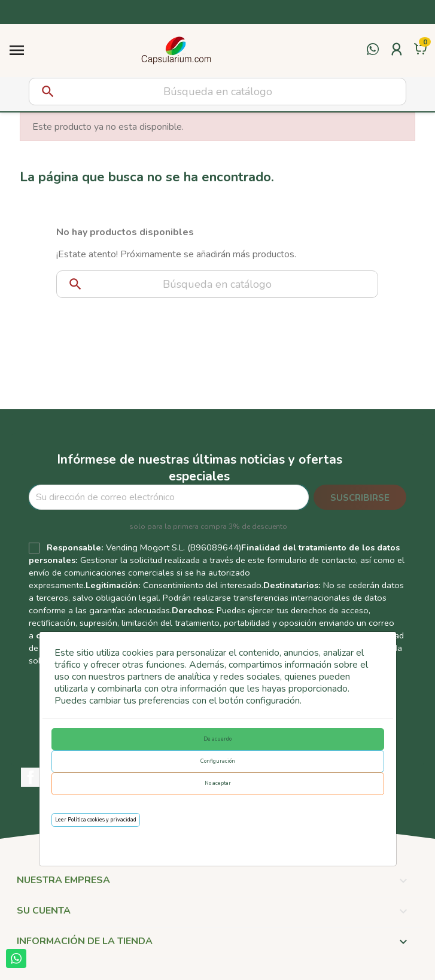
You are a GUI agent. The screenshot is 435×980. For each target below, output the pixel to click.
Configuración (218, 761)
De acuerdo (217, 739)
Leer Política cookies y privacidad (96, 820)
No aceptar (218, 783)
